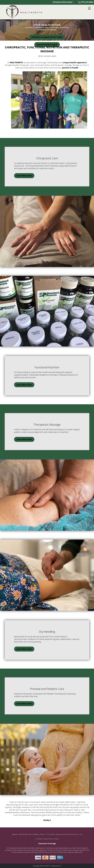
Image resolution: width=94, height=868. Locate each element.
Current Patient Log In (47, 45)
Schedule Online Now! (63, 2)
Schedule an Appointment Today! (47, 37)
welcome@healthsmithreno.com (71, 834)
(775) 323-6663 (86, 2)
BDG (60, 866)
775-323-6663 (50, 834)
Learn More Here (24, 176)
